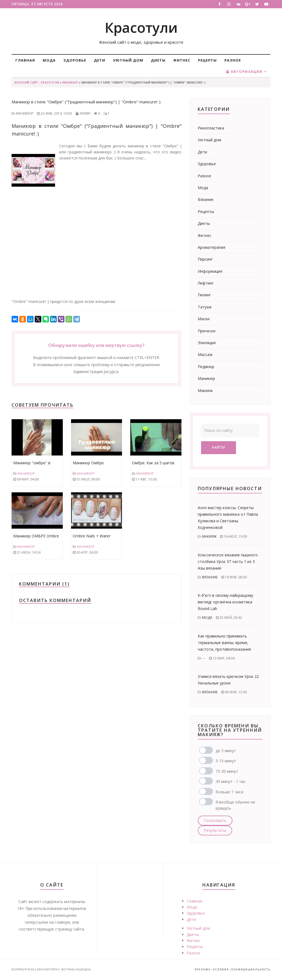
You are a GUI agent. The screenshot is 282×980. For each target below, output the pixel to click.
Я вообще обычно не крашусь (235, 805)
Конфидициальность (251, 969)
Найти (219, 447)
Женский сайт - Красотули (37, 82)
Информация (210, 271)
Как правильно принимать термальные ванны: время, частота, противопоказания (224, 643)
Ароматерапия (211, 247)
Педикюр (206, 367)
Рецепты (207, 60)
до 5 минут (226, 751)
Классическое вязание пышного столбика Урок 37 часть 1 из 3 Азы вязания (228, 561)
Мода (49, 60)
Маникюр (70, 82)
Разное (233, 60)
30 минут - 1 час (231, 781)
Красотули (141, 27)
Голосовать (215, 820)
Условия (221, 969)
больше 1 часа (229, 792)
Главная (25, 60)
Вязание (206, 199)
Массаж (205, 354)
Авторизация (244, 71)
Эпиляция (207, 343)
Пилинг (204, 295)
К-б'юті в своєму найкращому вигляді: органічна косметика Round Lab (225, 602)
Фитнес (182, 60)
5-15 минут (226, 761)
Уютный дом (128, 60)
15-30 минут (227, 771)
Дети (100, 60)
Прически (207, 331)
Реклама (203, 969)
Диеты (158, 60)
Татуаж (205, 307)
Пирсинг (205, 259)
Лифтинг (206, 283)
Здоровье (75, 60)
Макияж (205, 390)
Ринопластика (211, 128)
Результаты (215, 830)
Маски (204, 319)
